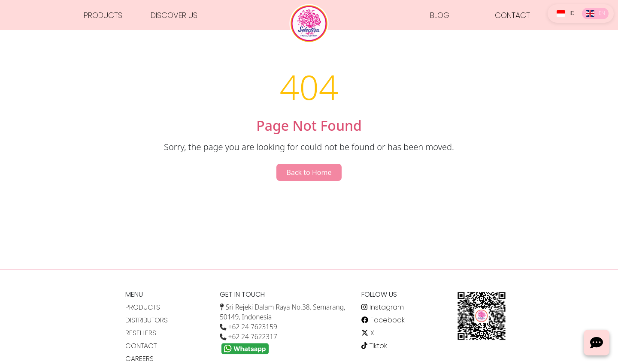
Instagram (383, 307)
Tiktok (374, 346)
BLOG (440, 15)
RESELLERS (141, 333)
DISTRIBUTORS (147, 320)
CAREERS (139, 359)
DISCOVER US (174, 15)
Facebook (383, 320)
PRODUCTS (103, 15)
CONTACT (512, 15)
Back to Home (309, 172)
